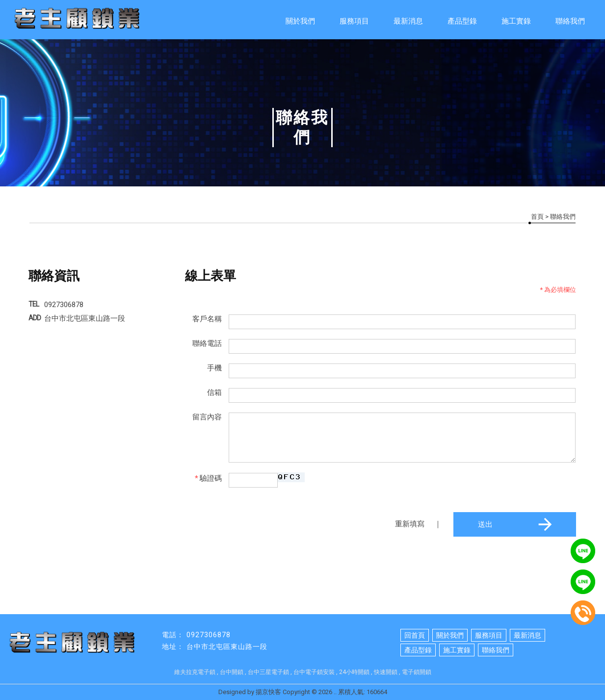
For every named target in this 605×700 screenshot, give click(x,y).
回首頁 (415, 635)
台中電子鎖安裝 (314, 672)
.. (335, 692)
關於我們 (300, 21)
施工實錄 (516, 21)
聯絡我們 (570, 21)
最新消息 (408, 21)
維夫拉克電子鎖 (195, 672)
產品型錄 (462, 21)
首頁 (537, 217)
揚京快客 (268, 692)
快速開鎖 (386, 672)
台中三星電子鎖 (268, 672)
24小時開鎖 (354, 672)
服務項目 (354, 21)
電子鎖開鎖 (417, 672)
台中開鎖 (232, 672)
